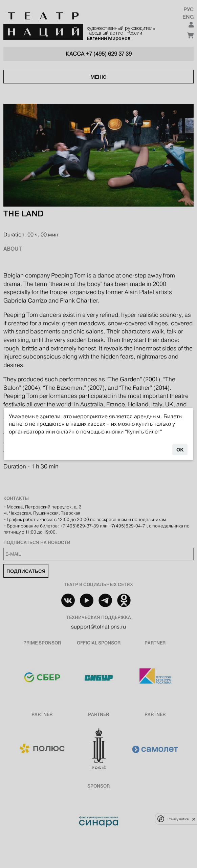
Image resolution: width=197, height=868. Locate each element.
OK (180, 450)
